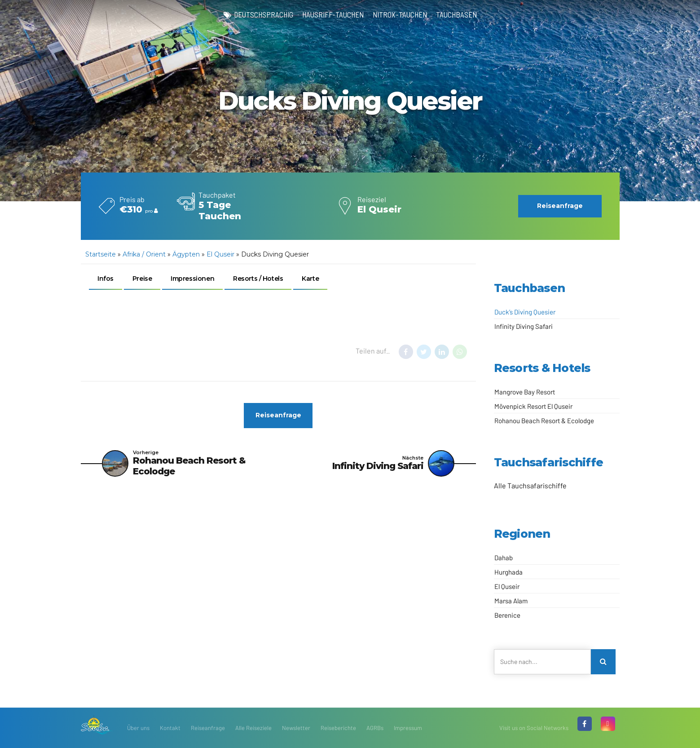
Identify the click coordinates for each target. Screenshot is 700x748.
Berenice (507, 615)
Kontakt (170, 728)
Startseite (101, 254)
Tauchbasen (456, 14)
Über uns (138, 728)
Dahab (504, 558)
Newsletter (296, 728)
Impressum (408, 728)
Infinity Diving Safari (524, 326)
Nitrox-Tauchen (400, 14)
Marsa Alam (511, 601)
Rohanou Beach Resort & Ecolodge (544, 420)
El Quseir (220, 254)
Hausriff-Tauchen (333, 14)
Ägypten (186, 254)
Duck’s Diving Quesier (525, 312)
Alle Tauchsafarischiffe (530, 485)
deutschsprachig (264, 14)
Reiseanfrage (208, 728)
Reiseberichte (338, 728)
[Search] (603, 662)
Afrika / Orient (144, 254)
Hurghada (508, 572)
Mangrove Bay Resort (525, 392)
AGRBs (375, 728)
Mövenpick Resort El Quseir (533, 406)
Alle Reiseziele (253, 728)
